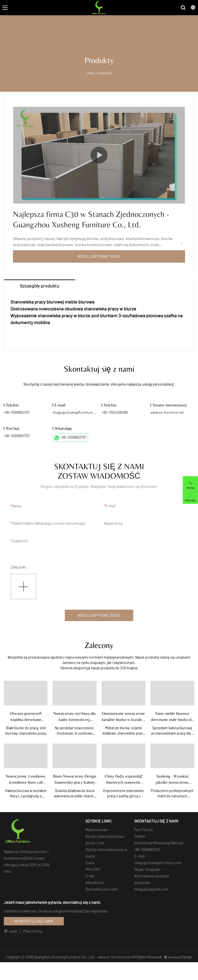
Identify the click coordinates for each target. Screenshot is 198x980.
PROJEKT (93, 869)
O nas (90, 876)
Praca (90, 863)
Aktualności (95, 883)
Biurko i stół (95, 843)
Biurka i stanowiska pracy (105, 836)
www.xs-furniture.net (167, 412)
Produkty (104, 73)
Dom (90, 73)
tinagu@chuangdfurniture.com (77, 412)
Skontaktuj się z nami (102, 889)
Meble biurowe (96, 830)
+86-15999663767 (70, 438)
